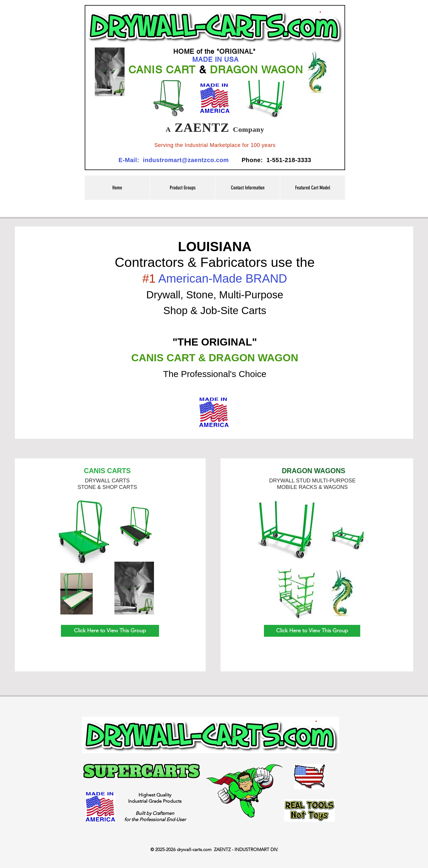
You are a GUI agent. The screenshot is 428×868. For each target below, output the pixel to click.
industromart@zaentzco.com (186, 160)
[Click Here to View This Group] (110, 631)
